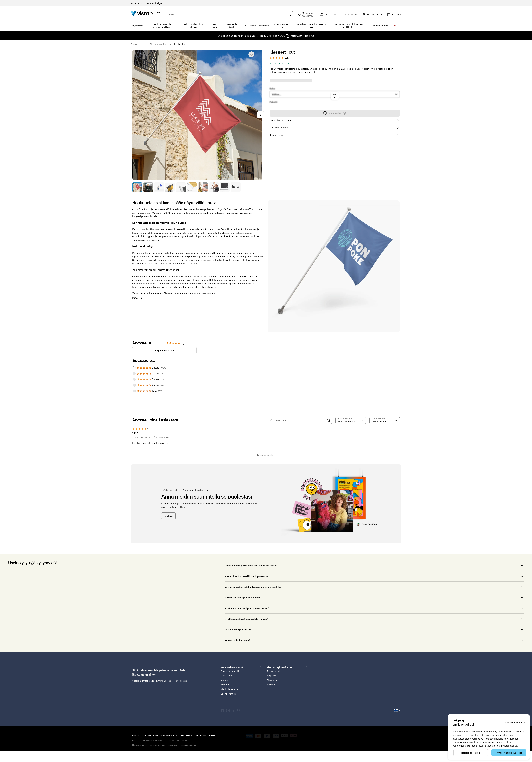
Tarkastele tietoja (307, 72)
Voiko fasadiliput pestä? (238, 629)
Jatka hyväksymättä (514, 722)
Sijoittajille (272, 680)
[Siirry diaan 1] (137, 187)
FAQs (137, 298)
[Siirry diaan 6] (192, 187)
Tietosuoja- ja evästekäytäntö (165, 735)
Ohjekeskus (226, 676)
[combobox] (228, 14)
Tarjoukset (395, 26)
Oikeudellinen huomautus (205, 735)
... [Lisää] (144, 44)
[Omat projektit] (329, 14)
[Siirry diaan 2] (148, 187)
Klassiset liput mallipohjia (178, 293)
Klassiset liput (180, 44)
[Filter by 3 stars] (134, 379)
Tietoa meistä (274, 671)
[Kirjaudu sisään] (372, 14)
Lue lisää (168, 516)
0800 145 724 (138, 735)
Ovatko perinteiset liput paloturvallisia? (246, 619)
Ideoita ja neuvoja (230, 689)
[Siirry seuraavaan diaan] (261, 115)
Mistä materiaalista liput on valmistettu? (247, 608)
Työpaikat (272, 676)
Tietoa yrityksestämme (288, 667)
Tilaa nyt (309, 36)
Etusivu (134, 44)
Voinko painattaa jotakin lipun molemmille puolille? (253, 587)
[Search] (328, 420)
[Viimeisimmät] (385, 420)
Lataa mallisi (335, 114)
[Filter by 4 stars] (134, 373)
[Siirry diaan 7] (203, 187)
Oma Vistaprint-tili (230, 671)
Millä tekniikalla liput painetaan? (242, 597)
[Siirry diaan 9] (225, 187)
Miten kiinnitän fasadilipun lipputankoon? (248, 576)
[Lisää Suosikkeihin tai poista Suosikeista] (251, 54)
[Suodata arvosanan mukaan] (351, 420)
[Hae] (289, 14)
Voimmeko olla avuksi (242, 667)
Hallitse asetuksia (471, 753)
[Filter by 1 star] (134, 391)
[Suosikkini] (350, 14)
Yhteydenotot (227, 680)
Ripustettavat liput (159, 44)
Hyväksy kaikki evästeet (509, 753)
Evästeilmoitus (509, 746)
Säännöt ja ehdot (185, 735)
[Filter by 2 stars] (134, 385)
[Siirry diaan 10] (236, 187)
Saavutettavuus (228, 694)
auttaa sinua (148, 681)
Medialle (271, 685)
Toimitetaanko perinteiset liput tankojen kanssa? (251, 565)
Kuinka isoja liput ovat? (237, 640)
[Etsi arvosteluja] (298, 420)
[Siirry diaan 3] (159, 187)
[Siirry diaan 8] (214, 187)
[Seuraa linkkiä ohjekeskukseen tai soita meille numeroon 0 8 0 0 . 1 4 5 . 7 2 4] (306, 14)
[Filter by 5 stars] (134, 368)
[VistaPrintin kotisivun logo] (146, 14)
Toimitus (225, 685)
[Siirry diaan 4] (170, 187)
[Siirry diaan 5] (181, 187)
